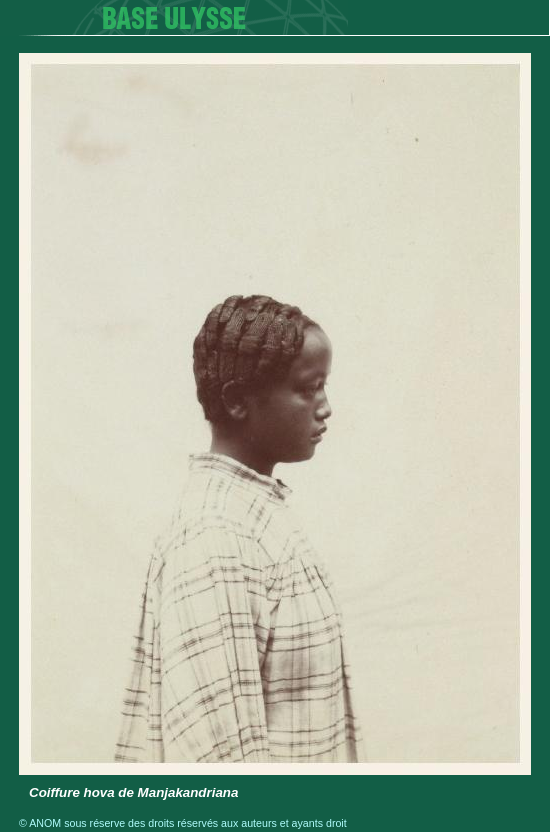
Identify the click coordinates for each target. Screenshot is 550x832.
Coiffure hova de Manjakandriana (133, 792)
